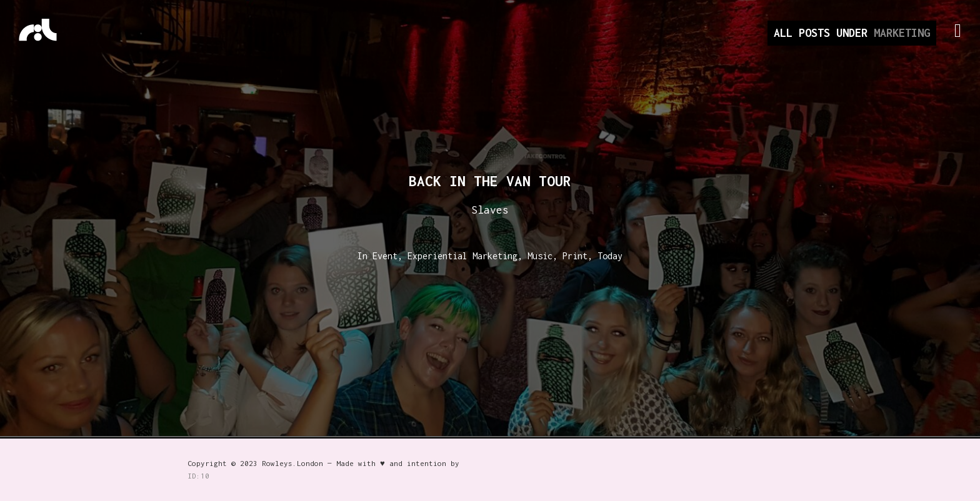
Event (385, 256)
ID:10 (198, 476)
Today (610, 256)
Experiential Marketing (462, 256)
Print (575, 256)
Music (540, 256)
